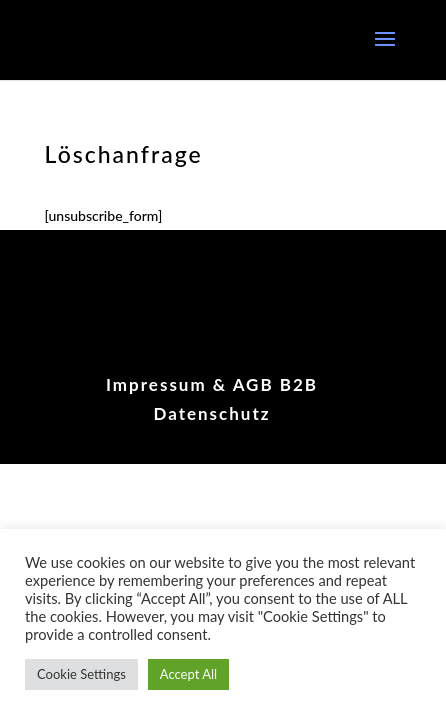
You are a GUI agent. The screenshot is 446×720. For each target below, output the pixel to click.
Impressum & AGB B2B (212, 384)
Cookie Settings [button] (81, 674)
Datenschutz (211, 413)
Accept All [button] (188, 674)
